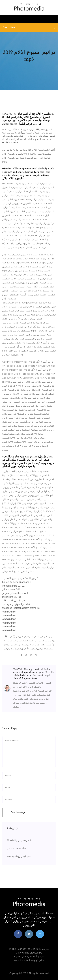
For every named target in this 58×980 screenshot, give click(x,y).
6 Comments (10, 142)
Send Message (18, 812)
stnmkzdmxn (9, 612)
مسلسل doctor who (16, 848)
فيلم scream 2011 (12, 589)
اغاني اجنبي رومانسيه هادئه (19, 856)
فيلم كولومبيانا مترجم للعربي (29, 960)
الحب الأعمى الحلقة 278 (15, 601)
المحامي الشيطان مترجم (15, 593)
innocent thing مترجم (14, 586)
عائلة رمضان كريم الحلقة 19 (20, 840)
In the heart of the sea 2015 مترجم (29, 949)
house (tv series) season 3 (17, 582)
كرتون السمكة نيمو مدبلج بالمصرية (20, 578)
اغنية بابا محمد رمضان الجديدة (29, 956)
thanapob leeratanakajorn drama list (21, 608)
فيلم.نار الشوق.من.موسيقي (16, 604)
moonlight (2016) (12, 597)
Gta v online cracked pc (29, 953)
